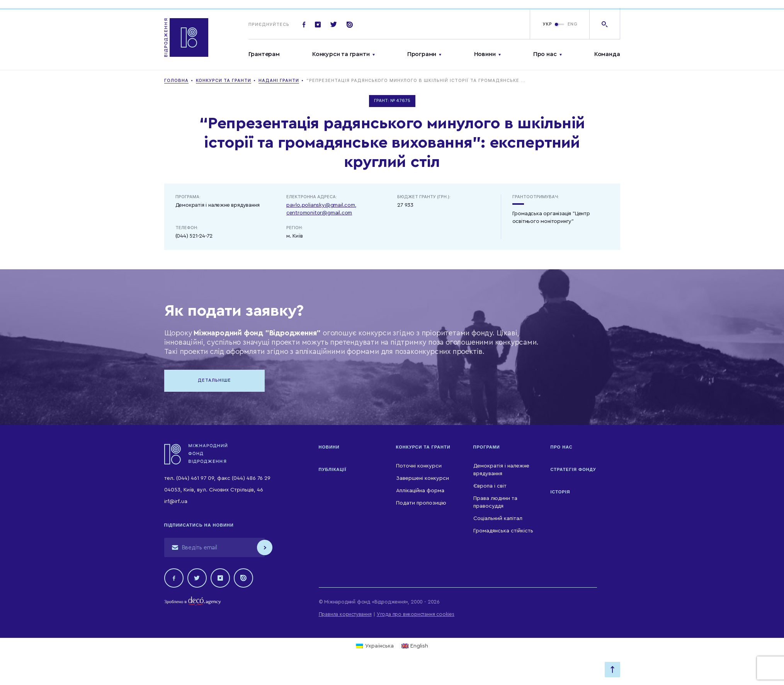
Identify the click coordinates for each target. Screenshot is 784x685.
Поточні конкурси (419, 466)
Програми (422, 54)
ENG (573, 24)
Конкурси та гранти (341, 54)
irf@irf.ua (176, 501)
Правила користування (345, 614)
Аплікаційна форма (420, 491)
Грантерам (264, 54)
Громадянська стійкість (503, 531)
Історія (560, 492)
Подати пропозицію (421, 503)
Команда (607, 54)
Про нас (545, 54)
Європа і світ (490, 486)
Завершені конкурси (423, 478)
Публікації (333, 469)
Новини (485, 54)
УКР (548, 24)
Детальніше (214, 380)
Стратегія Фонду (573, 469)
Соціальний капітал (498, 518)
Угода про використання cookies (416, 614)
